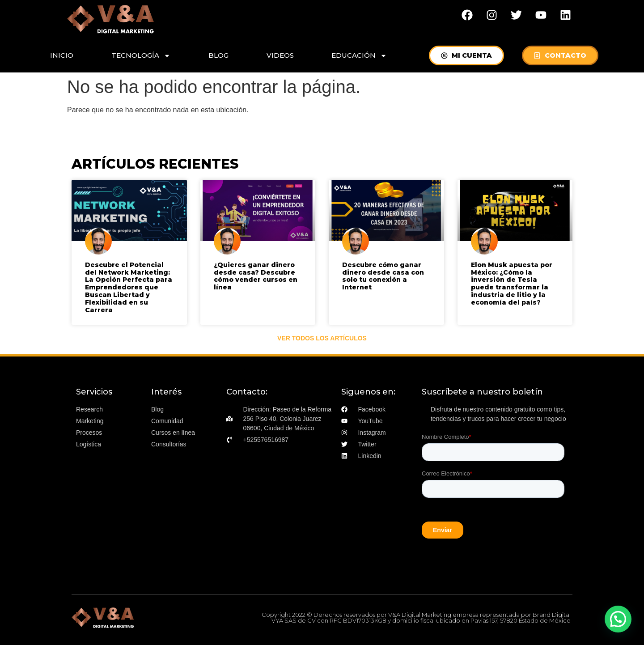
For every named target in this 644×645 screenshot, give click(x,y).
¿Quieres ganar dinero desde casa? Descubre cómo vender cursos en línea (256, 276)
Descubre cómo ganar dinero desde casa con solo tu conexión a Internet (383, 276)
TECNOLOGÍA (141, 56)
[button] (618, 619)
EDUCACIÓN (359, 56)
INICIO (62, 55)
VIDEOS (280, 55)
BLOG (218, 55)
